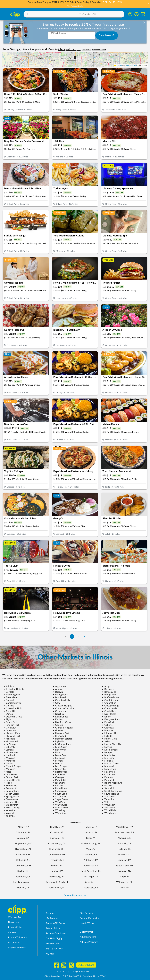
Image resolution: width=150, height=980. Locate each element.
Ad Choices (14, 943)
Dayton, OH (23, 871)
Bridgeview (109, 695)
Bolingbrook (60, 695)
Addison (9, 686)
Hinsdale (9, 739)
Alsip (106, 686)
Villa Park (59, 802)
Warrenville (60, 805)
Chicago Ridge (110, 706)
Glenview (108, 728)
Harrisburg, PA (57, 877)
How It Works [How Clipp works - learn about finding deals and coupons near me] (87, 923)
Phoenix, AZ (124, 855)
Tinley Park (109, 799)
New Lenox (109, 769)
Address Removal (17, 948)
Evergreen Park (111, 719)
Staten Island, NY (124, 866)
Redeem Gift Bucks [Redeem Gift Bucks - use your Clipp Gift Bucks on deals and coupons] (55, 923)
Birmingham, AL (23, 849)
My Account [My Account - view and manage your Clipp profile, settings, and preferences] (52, 918)
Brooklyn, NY (57, 827)
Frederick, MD (57, 860)
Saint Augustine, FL (91, 871)
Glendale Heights (63, 728)
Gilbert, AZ (57, 866)
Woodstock (109, 813)
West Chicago (12, 808)
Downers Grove (13, 717)
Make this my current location (94, 50)
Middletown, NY (124, 827)
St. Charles (60, 797)
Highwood (59, 736)
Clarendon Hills (13, 708)
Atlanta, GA (23, 838)
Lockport (108, 753)
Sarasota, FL (91, 882)
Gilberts (107, 725)
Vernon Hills (11, 802)
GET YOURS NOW (112, 2)
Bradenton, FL (23, 855)
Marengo (9, 758)
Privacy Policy (15, 927)
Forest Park (11, 722)
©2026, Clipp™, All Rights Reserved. (73, 972)
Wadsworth (11, 805)
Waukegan (109, 805)
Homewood (11, 742)
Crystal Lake (109, 711)
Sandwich (108, 788)
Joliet (106, 742)
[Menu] (6, 14)
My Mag (50, 954)
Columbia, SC (23, 860)
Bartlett (9, 692)
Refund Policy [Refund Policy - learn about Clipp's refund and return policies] (53, 928)
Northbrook (60, 772)
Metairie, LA (91, 855)
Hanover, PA (57, 871)
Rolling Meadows (112, 783)
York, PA (124, 888)
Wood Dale (109, 810)
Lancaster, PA (91, 833)
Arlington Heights (14, 689)
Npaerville (108, 772)
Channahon (109, 703)
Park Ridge (59, 780)
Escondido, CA (23, 877)
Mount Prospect (13, 766)
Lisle (56, 753)
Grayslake (10, 731)
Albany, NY (23, 827)
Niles (7, 772)
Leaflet (118, 65)
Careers (12, 932)
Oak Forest (60, 775)
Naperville (59, 769)
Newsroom (14, 922)
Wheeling (59, 810)
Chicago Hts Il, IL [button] (69, 49)
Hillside (107, 736)
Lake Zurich (60, 747)
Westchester (60, 808)
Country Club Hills (63, 708)
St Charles (108, 797)
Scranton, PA (124, 860)
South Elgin (60, 794)
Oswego (58, 777)
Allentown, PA (23, 833)
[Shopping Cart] (143, 14)
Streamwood (11, 799)
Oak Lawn (108, 775)
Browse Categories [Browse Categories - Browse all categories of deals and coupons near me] (89, 918)
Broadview (10, 697)
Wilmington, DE (124, 882)
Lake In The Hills (111, 744)
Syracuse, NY (124, 871)
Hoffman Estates (63, 739)
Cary (56, 703)
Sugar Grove (60, 799)
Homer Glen (109, 739)
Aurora (58, 689)
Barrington (109, 689)
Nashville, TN (124, 844)
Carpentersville (12, 703)
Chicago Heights (62, 706)
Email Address (58, 33)
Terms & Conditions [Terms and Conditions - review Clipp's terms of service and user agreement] (56, 933)
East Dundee (60, 717)
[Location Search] (101, 14)
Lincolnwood (110, 750)
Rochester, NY (91, 866)
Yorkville (9, 816)
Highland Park (12, 736)
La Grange (10, 744)
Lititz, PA (91, 838)
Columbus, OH (23, 866)
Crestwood (60, 711)
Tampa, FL (124, 877)
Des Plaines (109, 714)
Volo (105, 802)
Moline (8, 764)
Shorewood (60, 791)
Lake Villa (10, 747)
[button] (148, 4)
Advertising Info (88, 937)
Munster (9, 769)
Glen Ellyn (10, 728)
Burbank (9, 700)
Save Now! (107, 35)
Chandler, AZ (57, 833)
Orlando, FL (124, 849)
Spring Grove (11, 797)
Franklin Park (11, 725)
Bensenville (109, 692)
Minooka (9, 761)
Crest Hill (10, 711)
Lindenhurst (11, 753)
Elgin (7, 719)
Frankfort (108, 722)
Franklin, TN (23, 888)
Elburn (106, 717)
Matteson (59, 758)
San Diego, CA (91, 877)
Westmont (109, 808)
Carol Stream (110, 700)
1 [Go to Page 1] (72, 636)
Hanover (107, 731)
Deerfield (59, 714)
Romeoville (10, 786)
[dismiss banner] (144, 23)
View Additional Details (75, 6)
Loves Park (59, 755)
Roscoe (58, 786)
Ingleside (58, 742)
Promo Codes (53, 944)
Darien (8, 714)
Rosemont (10, 788)
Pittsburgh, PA (91, 860)
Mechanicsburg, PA (91, 844)
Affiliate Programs (89, 942)
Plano (8, 783)
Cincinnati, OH (57, 849)
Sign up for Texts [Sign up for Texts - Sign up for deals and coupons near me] (54, 949)
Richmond (59, 783)
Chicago (9, 706)
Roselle (107, 786)
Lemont (9, 750)
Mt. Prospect (61, 766)
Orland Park (11, 777)
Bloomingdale (12, 695)
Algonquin (59, 686)
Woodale (9, 813)
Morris (57, 764)
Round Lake (60, 788)
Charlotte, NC (57, 838)
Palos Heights (12, 780)
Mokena (58, 761)
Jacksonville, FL (57, 888)
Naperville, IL (124, 838)
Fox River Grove (62, 722)
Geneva (58, 725)
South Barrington (112, 791)
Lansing (107, 747)
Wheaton (10, 810)
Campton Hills (61, 700)
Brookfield (59, 697)
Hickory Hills (110, 733)
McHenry (108, 758)
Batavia (58, 692)
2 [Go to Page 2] (78, 636)
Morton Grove (110, 764)
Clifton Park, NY (57, 855)
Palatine (107, 777)
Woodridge (60, 813)
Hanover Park (12, 733)
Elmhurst (59, 719)
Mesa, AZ (91, 849)
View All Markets (75, 895)
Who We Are (15, 917)
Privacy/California (17, 938)
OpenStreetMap (131, 65)
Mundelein (109, 766)
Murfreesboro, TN (124, 833)
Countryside (109, 708)
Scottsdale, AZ (91, 888)
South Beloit (11, 794)
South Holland (110, 794)
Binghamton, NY (23, 844)
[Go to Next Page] (84, 636)
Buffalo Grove (110, 697)
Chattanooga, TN (57, 844)
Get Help (50, 939)
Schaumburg (11, 791)
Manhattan (109, 755)
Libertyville (60, 750)
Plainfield (108, 780)
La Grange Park (62, 744)
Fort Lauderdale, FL (23, 882)
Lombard (9, 755)
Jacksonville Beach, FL (57, 882)
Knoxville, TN (91, 827)
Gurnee (58, 731)
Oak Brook (10, 775)
